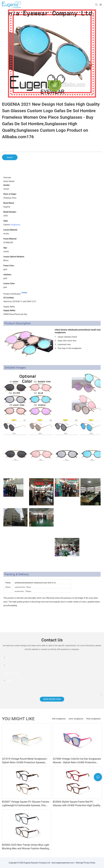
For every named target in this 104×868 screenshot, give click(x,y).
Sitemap (79, 863)
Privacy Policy (89, 863)
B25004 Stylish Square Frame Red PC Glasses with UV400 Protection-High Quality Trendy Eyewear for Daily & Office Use (76, 804)
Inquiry (10, 157)
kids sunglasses (59, 719)
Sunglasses (15, 225)
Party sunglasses (93, 719)
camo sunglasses (76, 719)
